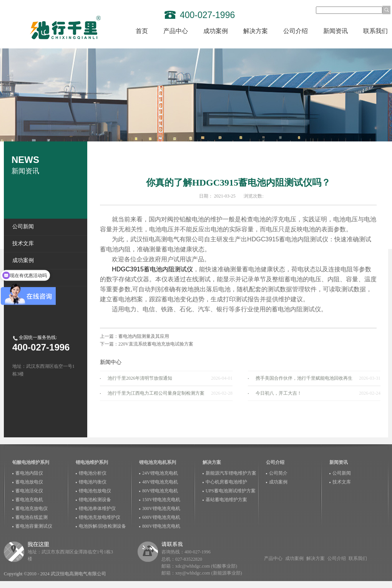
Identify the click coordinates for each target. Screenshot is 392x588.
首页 (142, 31)
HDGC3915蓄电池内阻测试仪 (152, 269)
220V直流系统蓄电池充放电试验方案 (156, 344)
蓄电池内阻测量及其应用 (144, 336)
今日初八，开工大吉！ (279, 393)
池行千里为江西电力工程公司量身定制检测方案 (156, 393)
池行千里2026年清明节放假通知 (140, 378)
